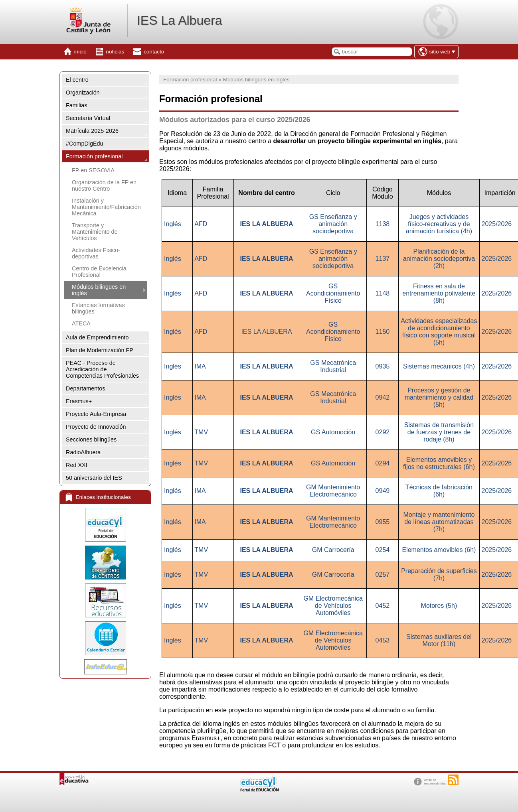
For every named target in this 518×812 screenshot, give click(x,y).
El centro (77, 80)
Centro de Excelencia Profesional (99, 272)
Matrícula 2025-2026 (92, 131)
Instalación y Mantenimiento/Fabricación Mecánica (106, 207)
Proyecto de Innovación (96, 427)
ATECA (81, 323)
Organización (83, 93)
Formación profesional (94, 156)
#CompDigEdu (85, 144)
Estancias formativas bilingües (98, 308)
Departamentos (85, 388)
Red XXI (77, 465)
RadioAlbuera (83, 452)
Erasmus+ (79, 401)
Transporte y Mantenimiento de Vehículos (95, 232)
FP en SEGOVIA (93, 170)
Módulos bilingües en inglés (99, 290)
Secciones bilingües (91, 440)
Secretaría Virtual (88, 118)
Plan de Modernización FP (100, 350)
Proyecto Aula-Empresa (96, 414)
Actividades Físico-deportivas (96, 253)
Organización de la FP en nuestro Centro (104, 185)
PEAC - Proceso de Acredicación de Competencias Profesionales (102, 369)
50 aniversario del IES (94, 478)
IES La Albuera (179, 20)
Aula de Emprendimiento (97, 337)
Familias (77, 105)
